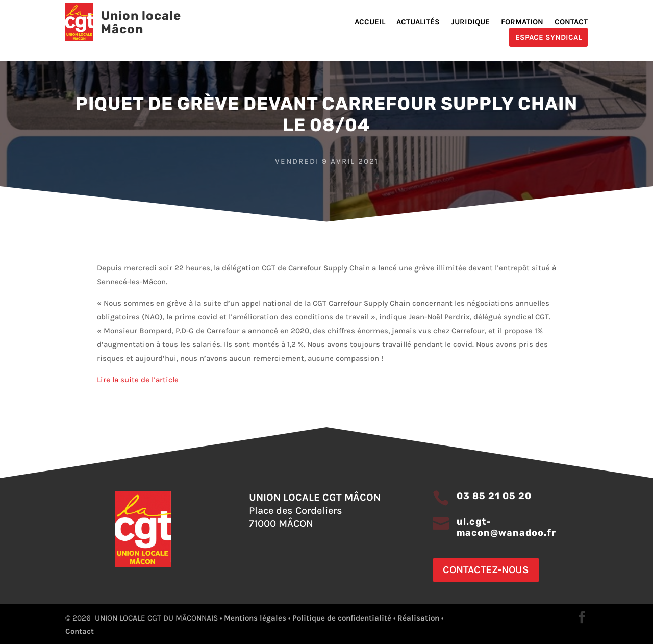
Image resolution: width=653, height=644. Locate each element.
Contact (571, 22)
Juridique (470, 22)
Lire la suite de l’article (139, 380)
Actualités (418, 22)
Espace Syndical (548, 37)
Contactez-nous (486, 570)
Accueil (370, 22)
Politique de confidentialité (342, 618)
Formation (522, 22)
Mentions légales (255, 618)
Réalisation (418, 618)
